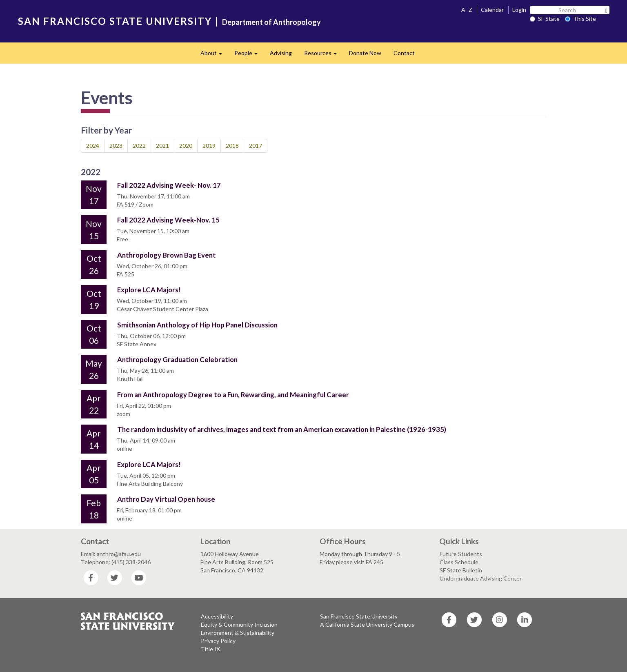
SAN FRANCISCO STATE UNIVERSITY (115, 21)
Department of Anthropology (271, 22)
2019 (209, 146)
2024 (93, 146)
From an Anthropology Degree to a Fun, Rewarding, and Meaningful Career (233, 395)
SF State (545, 19)
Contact (404, 53)
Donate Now (365, 53)
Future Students (461, 554)
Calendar (492, 10)
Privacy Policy (218, 641)
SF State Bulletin (461, 570)
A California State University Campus (367, 624)
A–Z (467, 10)
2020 (186, 146)
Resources (324, 55)
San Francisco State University (359, 616)
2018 (232, 146)
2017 (256, 146)
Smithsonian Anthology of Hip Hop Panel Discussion (197, 325)
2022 (139, 146)
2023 (116, 146)
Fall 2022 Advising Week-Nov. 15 (168, 220)
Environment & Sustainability (238, 633)
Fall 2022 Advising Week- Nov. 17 (169, 185)
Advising (281, 53)
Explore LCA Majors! (149, 290)
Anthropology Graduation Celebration (177, 359)
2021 (162, 146)
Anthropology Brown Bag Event (167, 255)
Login (519, 10)
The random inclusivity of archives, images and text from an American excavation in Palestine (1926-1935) (282, 429)
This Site (580, 19)
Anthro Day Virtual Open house (166, 499)
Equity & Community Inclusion (239, 624)
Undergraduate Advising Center (481, 578)
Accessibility (217, 616)
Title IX (210, 649)
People (249, 55)
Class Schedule (459, 562)
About (214, 55)
